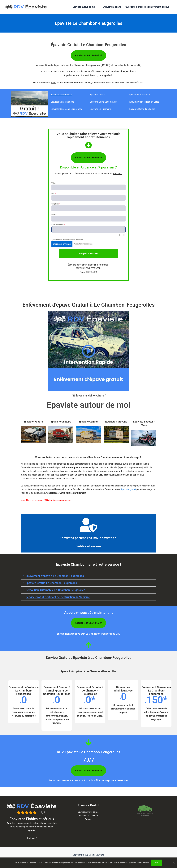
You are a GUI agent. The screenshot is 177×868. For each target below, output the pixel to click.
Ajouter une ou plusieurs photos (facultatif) (67, 240)
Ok (157, 863)
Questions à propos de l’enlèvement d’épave (147, 7)
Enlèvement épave (112, 7)
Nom (54, 194)
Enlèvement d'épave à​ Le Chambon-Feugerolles (55, 576)
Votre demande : (58, 225)
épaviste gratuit (128, 489)
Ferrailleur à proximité (88, 815)
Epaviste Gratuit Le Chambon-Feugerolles (51, 583)
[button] (97, 7)
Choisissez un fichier (62, 244)
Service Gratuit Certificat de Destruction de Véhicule (58, 597)
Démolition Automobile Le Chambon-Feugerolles (55, 590)
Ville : (54, 183)
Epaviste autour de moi (85, 7)
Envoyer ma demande (88, 253)
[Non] (174, 863)
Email (54, 214)
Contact (89, 819)
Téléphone (56, 204)
